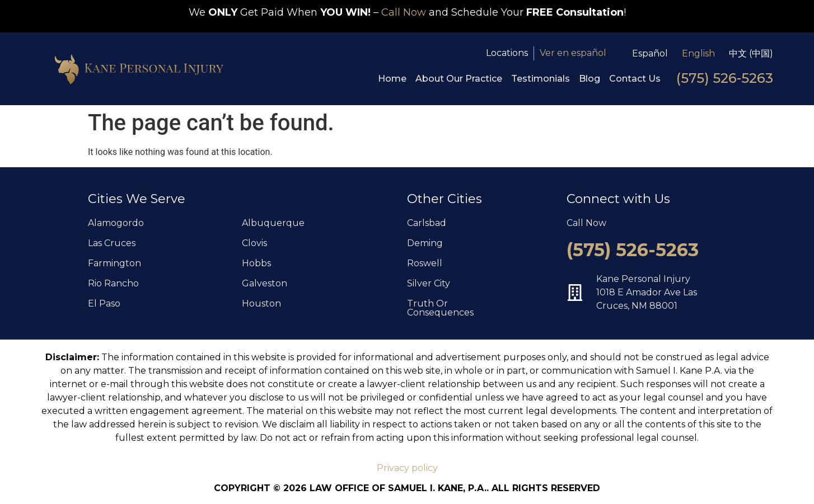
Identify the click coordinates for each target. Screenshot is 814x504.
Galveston (265, 283)
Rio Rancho (113, 283)
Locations (507, 53)
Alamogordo (116, 223)
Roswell (425, 263)
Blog (590, 79)
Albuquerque (273, 223)
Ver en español (573, 53)
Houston (261, 303)
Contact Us (635, 79)
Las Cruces (112, 243)
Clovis (254, 243)
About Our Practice (459, 79)
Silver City (429, 283)
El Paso (104, 303)
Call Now (404, 12)
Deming (425, 243)
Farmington (114, 263)
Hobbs (256, 263)
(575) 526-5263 (725, 78)
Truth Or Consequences (440, 308)
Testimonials (541, 79)
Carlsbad (427, 223)
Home (392, 79)
